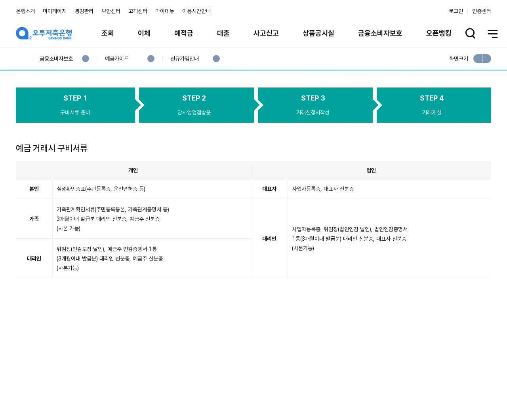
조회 (108, 33)
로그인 (456, 11)
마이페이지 (55, 11)
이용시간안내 (196, 11)
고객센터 (138, 11)
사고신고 (266, 33)
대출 (223, 33)
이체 (144, 33)
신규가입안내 (184, 59)
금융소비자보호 (380, 33)
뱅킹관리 (84, 11)
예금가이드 (117, 59)
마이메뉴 (165, 11)
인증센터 (482, 11)
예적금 (184, 33)
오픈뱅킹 (439, 33)
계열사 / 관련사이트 (418, 377)
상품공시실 (318, 33)
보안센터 (111, 11)
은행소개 (25, 11)
